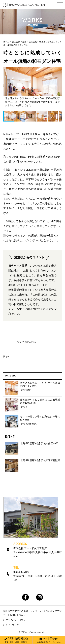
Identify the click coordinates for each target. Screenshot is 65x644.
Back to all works (25, 342)
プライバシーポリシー (17, 620)
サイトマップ (12, 625)
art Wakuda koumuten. (36, 632)
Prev (6, 357)
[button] (6, 87)
